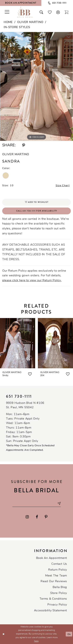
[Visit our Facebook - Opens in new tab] (37, 517)
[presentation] (18, 343)
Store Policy (59, 593)
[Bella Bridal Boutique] (25, 12)
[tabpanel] (36, 86)
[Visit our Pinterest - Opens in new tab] (46, 517)
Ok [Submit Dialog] (69, 634)
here (36, 641)
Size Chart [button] (63, 186)
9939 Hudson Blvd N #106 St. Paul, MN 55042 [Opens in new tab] (25, 405)
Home (8, 22)
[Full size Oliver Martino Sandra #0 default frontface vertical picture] (36, 86)
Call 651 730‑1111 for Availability (37, 211)
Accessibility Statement (50, 611)
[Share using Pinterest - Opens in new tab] (24, 145)
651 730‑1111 (19, 396)
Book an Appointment (52, 558)
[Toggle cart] (67, 12)
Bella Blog (60, 587)
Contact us (59, 564)
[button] (58, 12)
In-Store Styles (17, 27)
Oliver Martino (30, 22)
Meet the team (56, 576)
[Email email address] (37, 503)
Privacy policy (57, 605)
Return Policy (58, 570)
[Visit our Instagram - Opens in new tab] (27, 517)
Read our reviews (54, 581)
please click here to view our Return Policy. (32, 281)
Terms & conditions (53, 599)
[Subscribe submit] (59, 503)
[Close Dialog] (3, 634)
